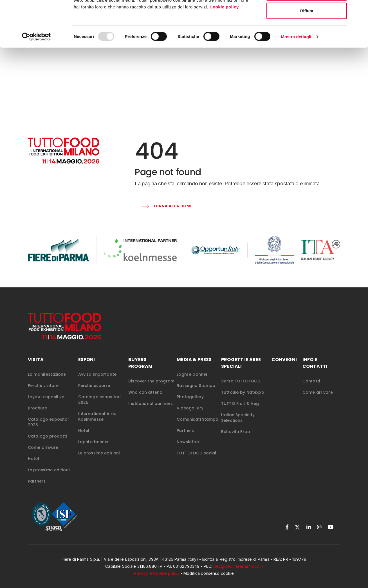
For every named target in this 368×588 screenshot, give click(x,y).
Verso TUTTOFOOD (241, 388)
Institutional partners (151, 411)
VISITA (36, 367)
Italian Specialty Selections (238, 425)
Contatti (311, 388)
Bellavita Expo (236, 439)
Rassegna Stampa (196, 393)
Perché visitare (43, 393)
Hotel (33, 466)
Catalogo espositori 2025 (49, 429)
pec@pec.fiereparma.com (238, 574)
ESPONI (87, 367)
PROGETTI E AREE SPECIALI (241, 370)
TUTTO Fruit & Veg (240, 411)
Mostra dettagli (296, 77)
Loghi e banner (94, 449)
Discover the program (151, 388)
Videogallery (190, 415)
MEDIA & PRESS (194, 367)
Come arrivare (43, 455)
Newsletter (188, 449)
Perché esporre (94, 393)
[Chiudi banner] (359, 9)
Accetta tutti (307, 15)
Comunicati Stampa (198, 427)
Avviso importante (97, 382)
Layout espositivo (46, 404)
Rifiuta (307, 52)
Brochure (37, 415)
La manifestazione (47, 382)
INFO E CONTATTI (315, 370)
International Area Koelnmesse (97, 424)
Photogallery (190, 404)
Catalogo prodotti (47, 443)
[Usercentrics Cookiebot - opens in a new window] (36, 78)
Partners (37, 488)
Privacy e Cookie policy (157, 581)
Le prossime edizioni (49, 477)
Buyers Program (140, 370)
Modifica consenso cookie (209, 581)
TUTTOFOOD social (196, 460)
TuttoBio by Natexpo (243, 400)
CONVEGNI (284, 367)
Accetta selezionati (307, 33)
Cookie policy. (225, 47)
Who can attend (145, 400)
